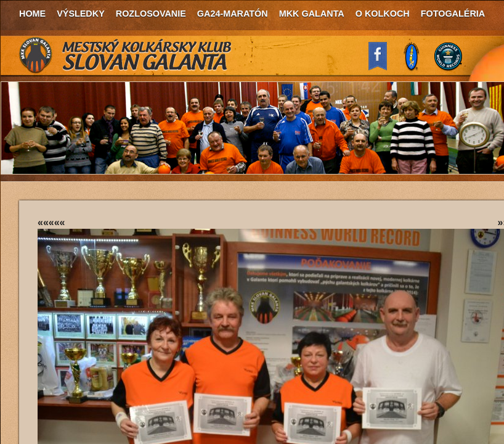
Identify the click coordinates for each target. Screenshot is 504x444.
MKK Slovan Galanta (126, 55)
